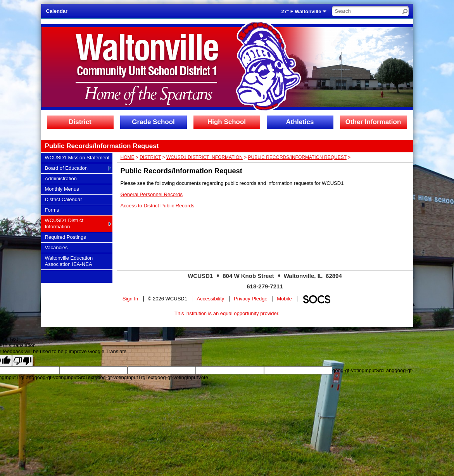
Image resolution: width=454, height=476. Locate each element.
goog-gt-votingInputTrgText (125, 377)
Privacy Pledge (251, 299)
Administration (61, 178)
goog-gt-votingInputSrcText (65, 377)
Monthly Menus (62, 189)
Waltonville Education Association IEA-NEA (69, 261)
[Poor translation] (22, 360)
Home (128, 157)
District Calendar (63, 199)
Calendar (57, 11)
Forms (54, 210)
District (80, 122)
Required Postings (65, 237)
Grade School (153, 122)
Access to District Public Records (158, 206)
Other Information (373, 122)
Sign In (130, 299)
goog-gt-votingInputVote (181, 377)
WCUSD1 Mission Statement (77, 157)
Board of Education (66, 168)
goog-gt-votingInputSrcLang (363, 370)
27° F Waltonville (301, 11)
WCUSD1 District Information (64, 223)
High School (227, 122)
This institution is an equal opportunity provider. (227, 313)
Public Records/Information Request (297, 157)
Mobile (284, 299)
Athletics (300, 122)
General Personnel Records (152, 194)
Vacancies (56, 247)
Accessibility (211, 299)
